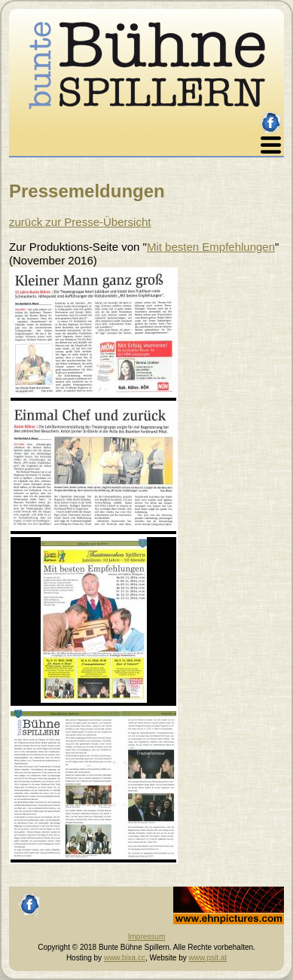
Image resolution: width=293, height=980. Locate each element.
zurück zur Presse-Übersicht (80, 222)
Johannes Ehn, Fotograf (214, 891)
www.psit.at (208, 958)
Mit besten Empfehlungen (211, 247)
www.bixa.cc (125, 958)
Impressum (146, 937)
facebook (271, 116)
